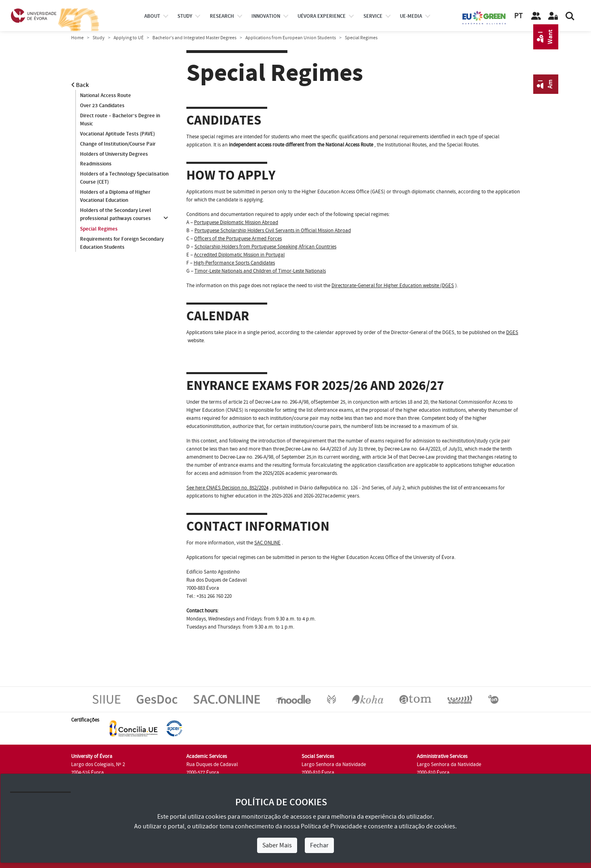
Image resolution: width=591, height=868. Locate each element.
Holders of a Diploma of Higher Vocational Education (115, 197)
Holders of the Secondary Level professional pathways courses (116, 215)
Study (99, 38)
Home (77, 38)
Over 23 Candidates (102, 106)
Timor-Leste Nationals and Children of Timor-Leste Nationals (260, 271)
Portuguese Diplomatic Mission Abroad (236, 222)
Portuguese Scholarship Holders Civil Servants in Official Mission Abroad (273, 231)
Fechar (319, 845)
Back (80, 85)
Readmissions (96, 164)
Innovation (266, 16)
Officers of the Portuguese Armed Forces (238, 239)
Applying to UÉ (129, 38)
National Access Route (106, 95)
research (222, 16)
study (185, 16)
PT (518, 16)
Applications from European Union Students (291, 38)
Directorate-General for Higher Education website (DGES (393, 286)
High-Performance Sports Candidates (234, 263)
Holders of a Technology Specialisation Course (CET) (124, 178)
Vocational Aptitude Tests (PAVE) (117, 134)
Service (373, 16)
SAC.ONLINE (267, 543)
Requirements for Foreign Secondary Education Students (122, 243)
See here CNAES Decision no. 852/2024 (227, 488)
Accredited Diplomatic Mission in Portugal (239, 255)
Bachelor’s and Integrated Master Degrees (194, 38)
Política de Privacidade (331, 826)
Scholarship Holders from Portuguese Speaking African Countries (265, 247)
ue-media (411, 16)
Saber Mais (277, 845)
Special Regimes (99, 229)
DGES (512, 332)
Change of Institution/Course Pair (118, 144)
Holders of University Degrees (114, 154)
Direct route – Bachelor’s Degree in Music (120, 120)
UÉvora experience (322, 16)
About (152, 16)
